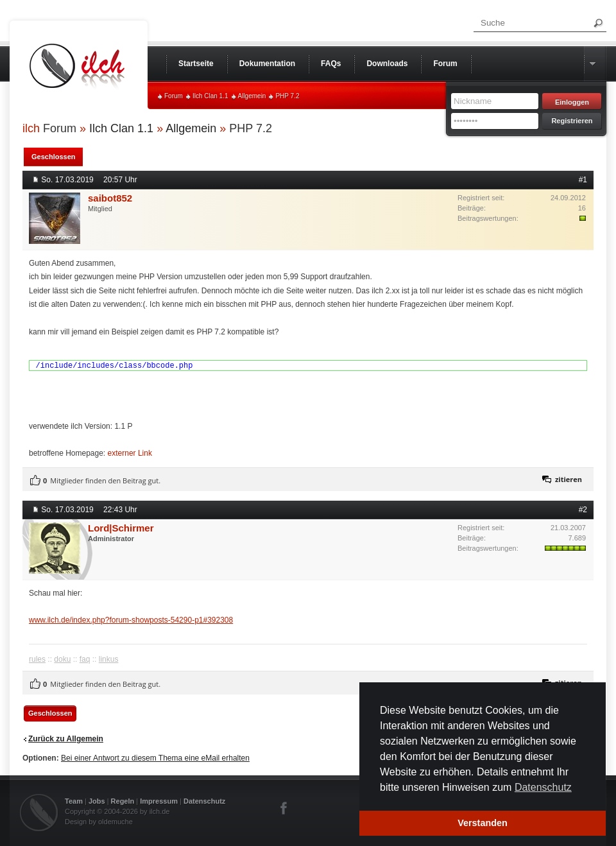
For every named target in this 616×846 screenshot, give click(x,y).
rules (37, 659)
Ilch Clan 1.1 (210, 96)
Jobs (97, 801)
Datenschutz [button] (543, 787)
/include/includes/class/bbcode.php (115, 366)
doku (62, 659)
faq (85, 659)
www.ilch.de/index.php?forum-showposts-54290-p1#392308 (131, 620)
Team (74, 801)
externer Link (130, 453)
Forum (174, 96)
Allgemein (252, 96)
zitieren (569, 479)
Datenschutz (204, 801)
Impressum (159, 801)
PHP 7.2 (287, 96)
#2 (583, 510)
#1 (583, 180)
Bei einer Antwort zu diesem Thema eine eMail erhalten (155, 758)
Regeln (123, 801)
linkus (109, 659)
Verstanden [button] (483, 823)
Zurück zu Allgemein (66, 739)
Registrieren (572, 121)
